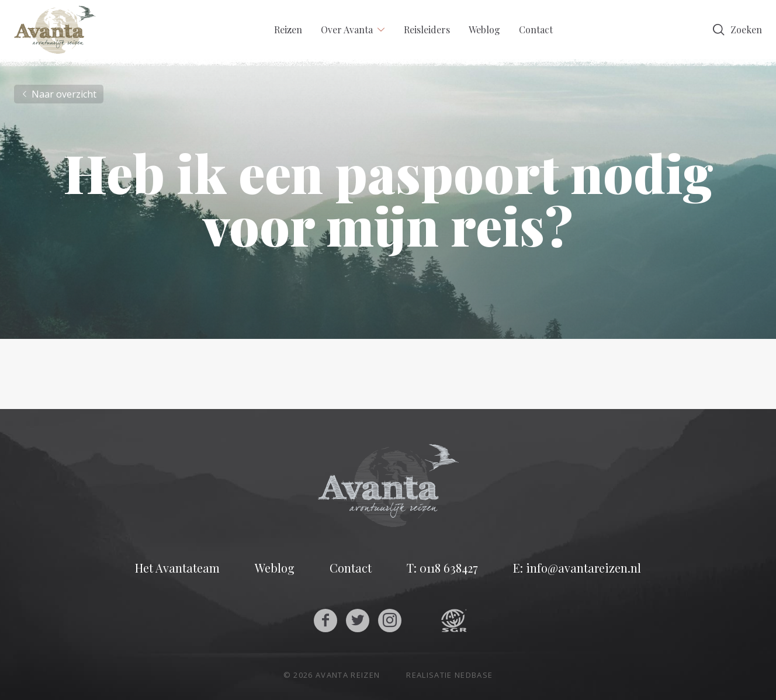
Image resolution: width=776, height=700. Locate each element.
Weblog (484, 30)
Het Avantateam (177, 568)
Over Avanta (347, 30)
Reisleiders (427, 30)
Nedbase (474, 675)
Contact (536, 30)
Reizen (288, 30)
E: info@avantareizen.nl (577, 568)
